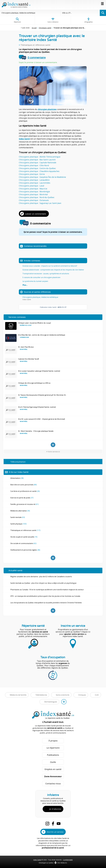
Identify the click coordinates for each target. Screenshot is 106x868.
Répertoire (17, 20)
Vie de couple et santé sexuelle (24, 537)
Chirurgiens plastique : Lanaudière (34, 180)
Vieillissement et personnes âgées (25, 550)
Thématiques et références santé (35, 45)
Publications (53, 755)
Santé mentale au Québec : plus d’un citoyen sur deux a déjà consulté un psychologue (43, 583)
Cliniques (82, 695)
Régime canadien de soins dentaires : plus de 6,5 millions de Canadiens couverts (41, 577)
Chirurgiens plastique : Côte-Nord (34, 165)
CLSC (97, 695)
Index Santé (24, 139)
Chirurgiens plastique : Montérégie (34, 192)
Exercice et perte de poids (22, 498)
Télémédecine (41, 695)
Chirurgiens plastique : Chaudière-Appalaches (39, 171)
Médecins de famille (18, 695)
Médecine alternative (20, 511)
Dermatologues (51, 702)
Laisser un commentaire (36, 214)
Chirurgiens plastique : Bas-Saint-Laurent (37, 160)
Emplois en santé (53, 769)
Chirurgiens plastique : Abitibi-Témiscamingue (40, 157)
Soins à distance (53, 20)
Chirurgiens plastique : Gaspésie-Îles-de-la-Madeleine (42, 177)
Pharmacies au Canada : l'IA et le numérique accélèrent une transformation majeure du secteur (47, 590)
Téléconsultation (18, 462)
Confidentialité (68, 860)
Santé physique (18, 524)
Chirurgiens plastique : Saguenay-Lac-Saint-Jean (40, 203)
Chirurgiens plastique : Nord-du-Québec (37, 197)
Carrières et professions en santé (25, 491)
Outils (53, 762)
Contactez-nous (53, 784)
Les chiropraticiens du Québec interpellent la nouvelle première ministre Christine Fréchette (46, 603)
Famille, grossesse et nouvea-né (24, 504)
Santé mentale (18, 517)
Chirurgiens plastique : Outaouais (34, 200)
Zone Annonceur (53, 776)
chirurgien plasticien (47, 109)
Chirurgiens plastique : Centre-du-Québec (37, 168)
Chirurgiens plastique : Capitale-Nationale (38, 163)
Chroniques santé (45, 28)
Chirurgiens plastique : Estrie (32, 174)
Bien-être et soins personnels (24, 485)
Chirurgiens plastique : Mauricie (33, 189)
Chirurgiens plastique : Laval (31, 186)
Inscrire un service (55, 832)
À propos (53, 741)
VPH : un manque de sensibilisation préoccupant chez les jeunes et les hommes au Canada (45, 596)
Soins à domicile (63, 695)
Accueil (34, 28)
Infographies (89, 20)
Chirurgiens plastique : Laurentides (35, 183)
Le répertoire (53, 748)
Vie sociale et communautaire (23, 543)
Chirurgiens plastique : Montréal (33, 194)
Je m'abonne (55, 809)
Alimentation (17, 478)
